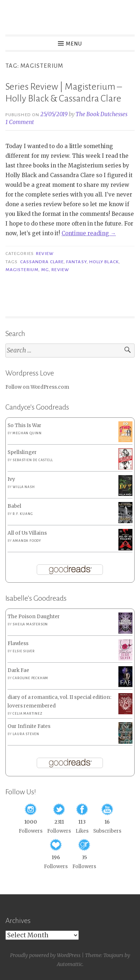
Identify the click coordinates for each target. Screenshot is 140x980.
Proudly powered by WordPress (45, 955)
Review (45, 254)
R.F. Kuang (23, 514)
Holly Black (104, 262)
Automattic (70, 964)
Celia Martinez (27, 714)
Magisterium (22, 270)
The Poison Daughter (34, 617)
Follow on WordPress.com (37, 387)
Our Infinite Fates (29, 726)
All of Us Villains (27, 533)
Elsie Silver (24, 651)
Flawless (18, 643)
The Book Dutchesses (101, 114)
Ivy (11, 479)
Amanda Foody (27, 541)
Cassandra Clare (42, 262)
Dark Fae (18, 670)
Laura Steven (26, 734)
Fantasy (76, 262)
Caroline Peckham (30, 678)
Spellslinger (22, 452)
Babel (14, 506)
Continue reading (89, 233)
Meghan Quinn (27, 433)
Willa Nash (24, 487)
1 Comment (20, 122)
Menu (74, 44)
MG (45, 270)
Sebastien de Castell (33, 460)
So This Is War (24, 425)
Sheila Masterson (30, 624)
